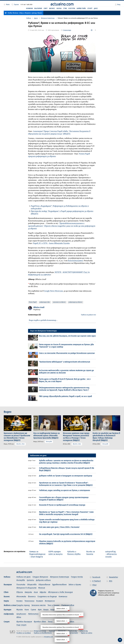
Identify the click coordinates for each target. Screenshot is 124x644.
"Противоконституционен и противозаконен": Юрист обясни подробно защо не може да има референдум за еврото (62, 226)
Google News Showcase (53, 291)
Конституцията (75, 261)
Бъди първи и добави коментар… (43, 320)
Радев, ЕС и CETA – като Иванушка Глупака (51, 243)
